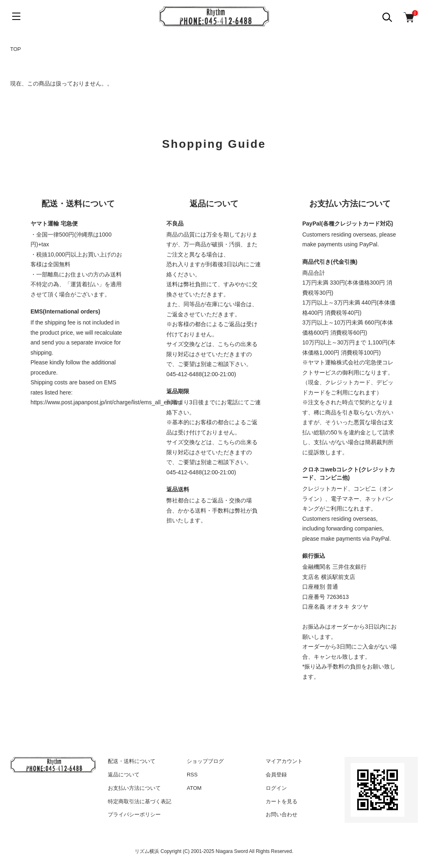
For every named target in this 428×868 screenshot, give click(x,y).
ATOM (194, 788)
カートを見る (282, 801)
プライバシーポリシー (134, 814)
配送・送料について (132, 761)
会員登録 (276, 775)
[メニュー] (16, 16)
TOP (16, 49)
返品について (124, 775)
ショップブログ (205, 761)
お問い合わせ (282, 814)
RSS (192, 775)
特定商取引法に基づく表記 (140, 801)
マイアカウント (284, 761)
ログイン (276, 788)
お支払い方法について (134, 788)
